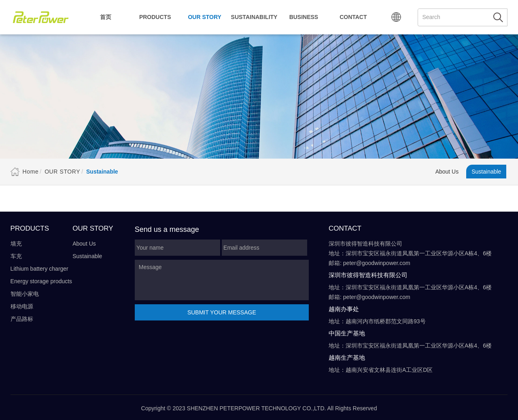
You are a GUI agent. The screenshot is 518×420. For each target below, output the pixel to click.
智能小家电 (25, 294)
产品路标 (22, 319)
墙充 (16, 244)
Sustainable (486, 172)
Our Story (204, 17)
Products (155, 17)
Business (304, 17)
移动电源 (22, 306)
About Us (447, 172)
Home (31, 172)
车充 (16, 256)
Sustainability (254, 17)
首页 (106, 17)
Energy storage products (41, 281)
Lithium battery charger (39, 269)
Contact (353, 17)
